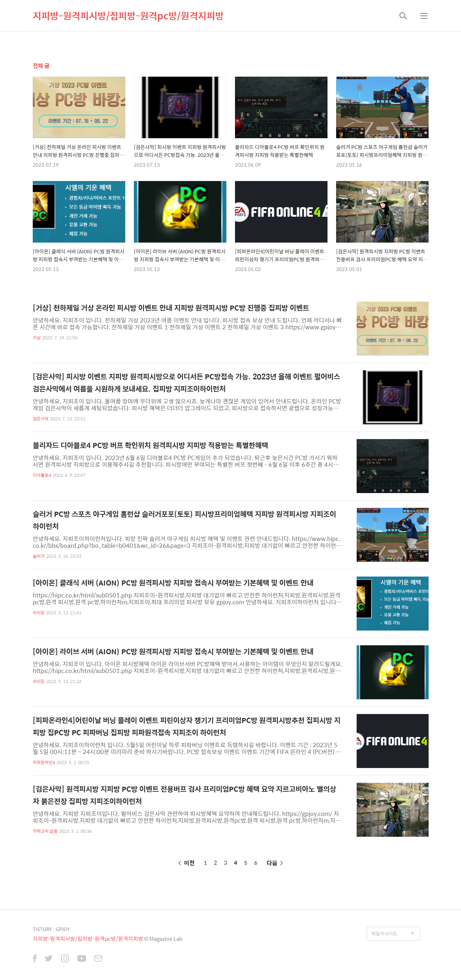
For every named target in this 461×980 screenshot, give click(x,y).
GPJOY (63, 929)
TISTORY (42, 929)
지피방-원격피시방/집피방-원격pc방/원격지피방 (128, 15)
